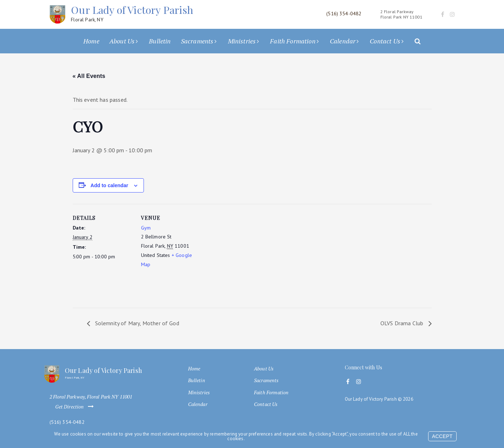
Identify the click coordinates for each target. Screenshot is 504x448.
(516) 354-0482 (67, 422)
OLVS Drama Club (403, 323)
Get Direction (76, 407)
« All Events (89, 76)
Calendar (343, 41)
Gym (146, 228)
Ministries (242, 41)
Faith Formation (293, 41)
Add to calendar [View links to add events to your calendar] (109, 185)
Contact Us (385, 41)
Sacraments (197, 41)
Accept (442, 436)
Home (91, 41)
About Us (122, 41)
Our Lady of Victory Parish (132, 13)
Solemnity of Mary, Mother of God (136, 323)
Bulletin (160, 41)
